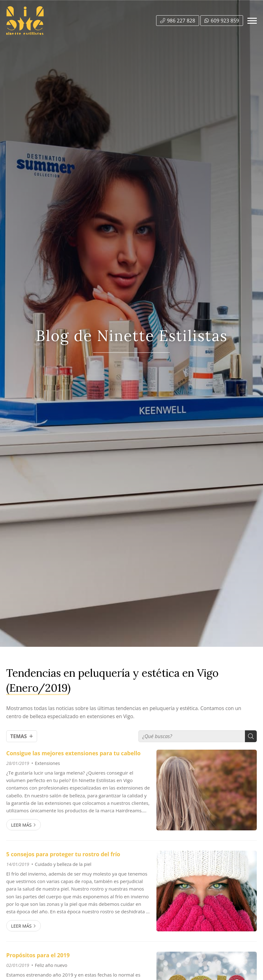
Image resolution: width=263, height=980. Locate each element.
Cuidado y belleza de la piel (63, 864)
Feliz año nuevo (51, 965)
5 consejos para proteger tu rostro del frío (63, 854)
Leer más (21, 825)
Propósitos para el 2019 (38, 955)
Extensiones (47, 763)
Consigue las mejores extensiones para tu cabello (73, 753)
